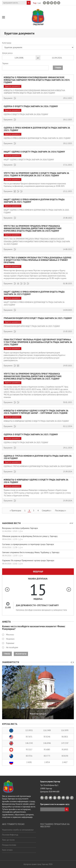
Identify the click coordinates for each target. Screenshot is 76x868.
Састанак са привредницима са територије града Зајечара (28, 544)
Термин (5, 63)
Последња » (61, 510)
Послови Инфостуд (10, 835)
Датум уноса (7, 53)
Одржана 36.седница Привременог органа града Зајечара (28, 560)
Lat (39, 3)
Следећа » (47, 510)
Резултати (21, 654)
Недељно (10, 639)
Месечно (10, 635)
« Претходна (15, 510)
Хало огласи (7, 850)
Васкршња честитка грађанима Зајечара (20, 528)
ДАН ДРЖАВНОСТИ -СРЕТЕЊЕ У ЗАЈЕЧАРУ (37, 605)
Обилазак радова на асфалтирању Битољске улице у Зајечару (30, 536)
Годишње (10, 643)
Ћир (35, 3)
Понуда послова (9, 845)
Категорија (7, 43)
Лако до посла (8, 840)
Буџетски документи (13, 86)
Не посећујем (12, 647)
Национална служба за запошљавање (18, 830)
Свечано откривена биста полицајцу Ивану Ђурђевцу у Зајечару (31, 552)
